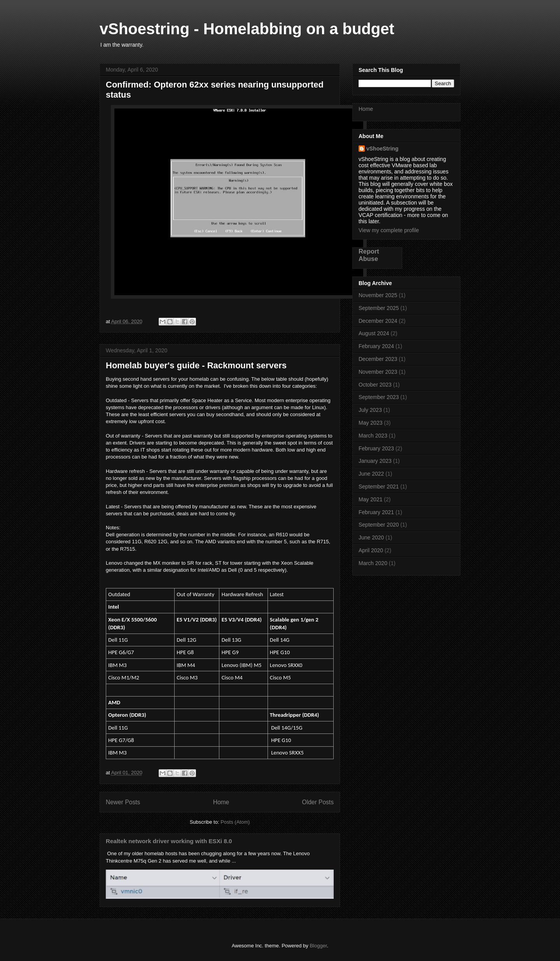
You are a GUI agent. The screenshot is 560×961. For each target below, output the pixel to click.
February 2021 (376, 512)
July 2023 (370, 410)
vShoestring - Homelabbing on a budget (247, 29)
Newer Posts (123, 802)
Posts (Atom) (235, 822)
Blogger (318, 946)
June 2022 (371, 474)
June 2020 (371, 537)
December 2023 (378, 359)
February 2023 (376, 448)
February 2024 (376, 346)
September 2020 (379, 525)
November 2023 (378, 372)
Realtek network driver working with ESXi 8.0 (169, 841)
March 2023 (373, 436)
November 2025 (378, 295)
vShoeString (382, 149)
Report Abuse (369, 255)
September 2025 (379, 308)
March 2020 (373, 563)
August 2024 (374, 333)
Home (221, 802)
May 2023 (370, 423)
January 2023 (375, 461)
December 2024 (378, 321)
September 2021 (379, 487)
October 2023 (375, 385)
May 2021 (370, 499)
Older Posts (318, 802)
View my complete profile (389, 230)
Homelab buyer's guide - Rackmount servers (196, 365)
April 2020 (371, 550)
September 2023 (379, 397)
